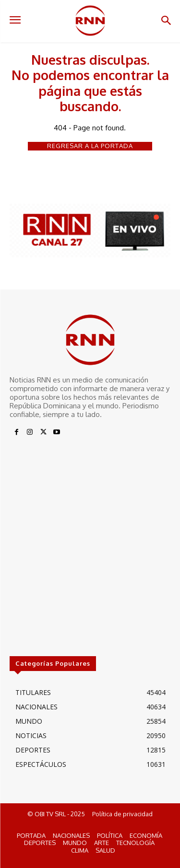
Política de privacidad (122, 814)
